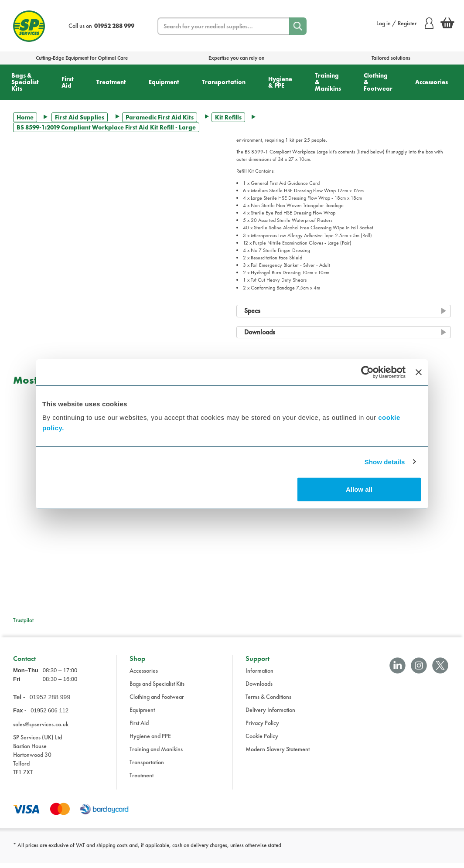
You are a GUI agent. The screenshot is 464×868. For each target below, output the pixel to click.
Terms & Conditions (268, 702)
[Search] (298, 26)
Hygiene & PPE (280, 82)
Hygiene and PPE (150, 741)
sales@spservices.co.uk (41, 729)
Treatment (111, 82)
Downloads (259, 689)
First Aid (68, 82)
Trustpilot (23, 620)
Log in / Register (405, 23)
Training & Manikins (328, 82)
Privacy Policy (262, 728)
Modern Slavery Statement (278, 754)
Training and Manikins (156, 754)
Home (25, 117)
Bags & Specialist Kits (25, 82)
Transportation (224, 82)
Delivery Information (270, 715)
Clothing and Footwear (157, 702)
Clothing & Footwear (378, 82)
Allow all (359, 489)
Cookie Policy (262, 741)
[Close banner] (419, 372)
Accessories (432, 82)
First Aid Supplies (80, 117)
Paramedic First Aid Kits (160, 117)
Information (259, 676)
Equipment (164, 82)
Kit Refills (228, 117)
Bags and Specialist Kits (157, 689)
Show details (385, 461)
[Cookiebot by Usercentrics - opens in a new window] (367, 372)
